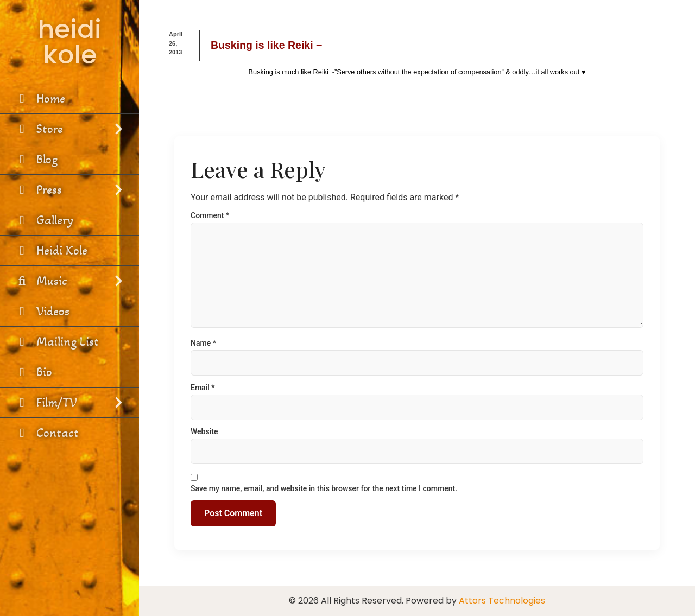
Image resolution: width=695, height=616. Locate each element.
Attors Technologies (502, 601)
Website (204, 431)
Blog (36, 159)
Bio (33, 372)
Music (69, 281)
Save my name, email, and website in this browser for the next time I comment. (324, 488)
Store (69, 129)
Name (203, 343)
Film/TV (69, 402)
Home (40, 99)
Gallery (44, 220)
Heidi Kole (51, 250)
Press (69, 190)
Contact (46, 433)
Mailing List (56, 342)
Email (203, 388)
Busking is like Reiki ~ (266, 45)
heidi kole (69, 42)
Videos (42, 311)
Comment (210, 215)
